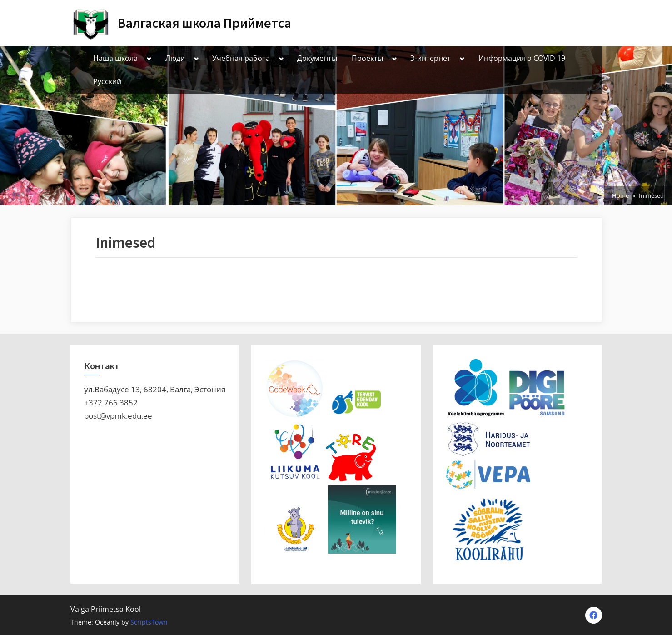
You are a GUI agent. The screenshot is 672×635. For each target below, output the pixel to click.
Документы (317, 58)
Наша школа (115, 58)
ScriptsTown (149, 622)
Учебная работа (241, 58)
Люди (175, 58)
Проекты (367, 58)
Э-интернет (431, 58)
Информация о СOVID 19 (522, 58)
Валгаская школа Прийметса (204, 23)
